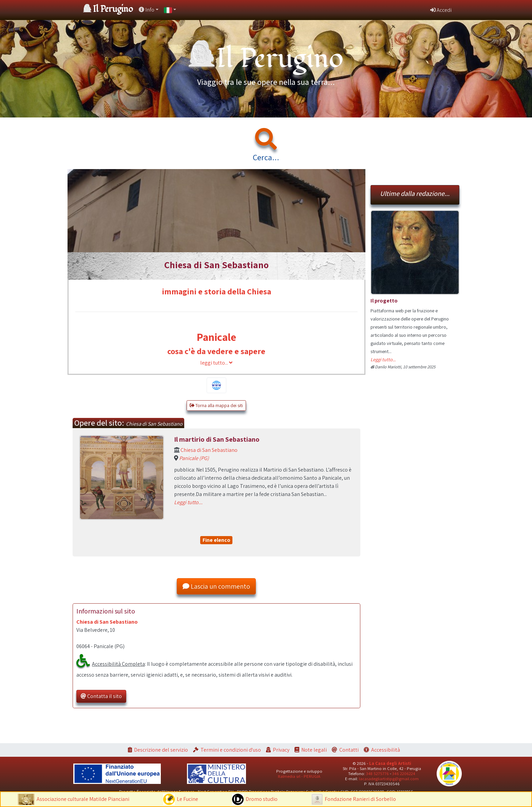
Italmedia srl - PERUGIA (299, 776)
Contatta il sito (101, 696)
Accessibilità (386, 750)
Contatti (349, 750)
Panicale (216, 337)
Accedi (441, 10)
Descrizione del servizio (161, 750)
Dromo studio (262, 799)
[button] (170, 10)
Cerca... (266, 157)
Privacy (281, 750)
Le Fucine (187, 799)
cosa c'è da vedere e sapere (216, 351)
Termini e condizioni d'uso (231, 750)
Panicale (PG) (194, 458)
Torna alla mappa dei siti (216, 405)
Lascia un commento (216, 586)
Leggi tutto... (188, 502)
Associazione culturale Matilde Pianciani (83, 799)
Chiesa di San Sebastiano (209, 450)
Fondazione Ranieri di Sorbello (360, 799)
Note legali (314, 750)
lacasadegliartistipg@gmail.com (389, 779)
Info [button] (147, 10)
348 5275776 (377, 774)
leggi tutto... (216, 363)
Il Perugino (113, 9)
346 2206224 (404, 774)
